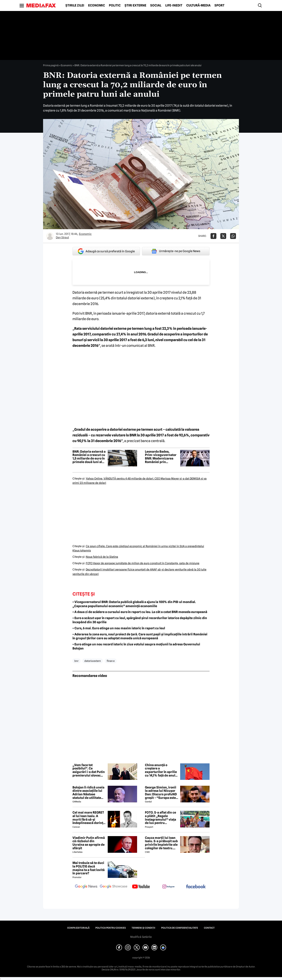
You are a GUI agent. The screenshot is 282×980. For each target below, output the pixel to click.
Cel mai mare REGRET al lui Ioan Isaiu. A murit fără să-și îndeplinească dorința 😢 (89, 818)
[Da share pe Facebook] (213, 236)
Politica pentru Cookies (111, 928)
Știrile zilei (75, 5)
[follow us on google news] (86, 887)
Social (156, 5)
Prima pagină (51, 65)
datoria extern (93, 661)
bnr (76, 661)
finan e (111, 661)
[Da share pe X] (223, 236)
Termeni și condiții (143, 928)
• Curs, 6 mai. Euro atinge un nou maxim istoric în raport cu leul (119, 628)
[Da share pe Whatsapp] (233, 236)
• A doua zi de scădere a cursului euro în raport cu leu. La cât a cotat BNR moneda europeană (140, 612)
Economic (97, 5)
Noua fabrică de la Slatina (102, 557)
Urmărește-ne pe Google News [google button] (176, 251)
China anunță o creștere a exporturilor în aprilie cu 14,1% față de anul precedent (161, 770)
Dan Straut (62, 237)
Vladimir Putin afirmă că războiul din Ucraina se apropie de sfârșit (89, 843)
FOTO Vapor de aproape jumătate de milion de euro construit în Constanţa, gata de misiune (143, 563)
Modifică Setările (141, 937)
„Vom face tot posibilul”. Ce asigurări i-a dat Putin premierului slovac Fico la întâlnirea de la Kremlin (89, 770)
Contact (209, 928)
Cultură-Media (198, 5)
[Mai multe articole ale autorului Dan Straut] (50, 236)
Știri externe (135, 5)
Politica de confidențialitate (180, 928)
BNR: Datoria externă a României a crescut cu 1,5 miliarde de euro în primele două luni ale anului (89, 457)
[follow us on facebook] (196, 887)
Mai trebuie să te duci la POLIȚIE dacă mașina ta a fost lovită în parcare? (89, 868)
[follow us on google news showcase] (114, 887)
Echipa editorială (78, 928)
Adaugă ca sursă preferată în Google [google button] (106, 251)
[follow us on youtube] (141, 887)
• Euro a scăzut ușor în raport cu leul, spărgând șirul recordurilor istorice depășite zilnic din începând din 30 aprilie (140, 620)
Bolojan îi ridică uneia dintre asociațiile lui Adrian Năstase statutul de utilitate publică (88, 793)
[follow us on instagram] (168, 887)
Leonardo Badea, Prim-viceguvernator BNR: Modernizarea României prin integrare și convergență (161, 457)
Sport (219, 5)
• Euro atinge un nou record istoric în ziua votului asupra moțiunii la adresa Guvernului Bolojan (136, 646)
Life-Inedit (174, 5)
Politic (115, 5)
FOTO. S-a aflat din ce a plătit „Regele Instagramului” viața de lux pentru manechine (160, 818)
